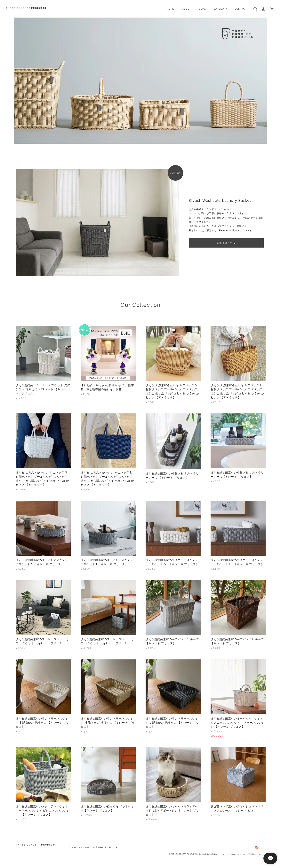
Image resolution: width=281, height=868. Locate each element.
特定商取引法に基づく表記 (107, 847)
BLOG (202, 9)
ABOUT (187, 9)
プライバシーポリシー (79, 847)
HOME (171, 9)
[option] (140, 81)
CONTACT (241, 9)
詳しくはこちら (226, 243)
